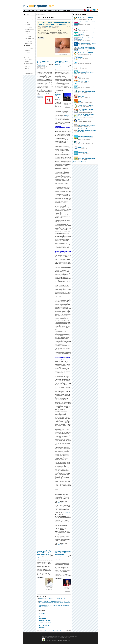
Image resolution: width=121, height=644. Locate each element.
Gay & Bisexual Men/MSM (46, 615)
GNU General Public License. (65, 638)
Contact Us (51, 634)
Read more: (41, 38)
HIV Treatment (27, 35)
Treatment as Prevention (29, 47)
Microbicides (27, 51)
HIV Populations (27, 21)
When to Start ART (28, 42)
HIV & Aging (42, 613)
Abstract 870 (60, 545)
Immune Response (28, 60)
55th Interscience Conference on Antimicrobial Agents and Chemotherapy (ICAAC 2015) (87, 130)
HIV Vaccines (27, 52)
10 (55, 630)
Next (57, 630)
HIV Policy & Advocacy (28, 33)
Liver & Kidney (28, 67)
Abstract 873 (60, 503)
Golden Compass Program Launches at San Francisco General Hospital (54, 601)
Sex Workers (42, 628)
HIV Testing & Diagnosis (29, 54)
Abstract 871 (60, 523)
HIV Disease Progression (29, 17)
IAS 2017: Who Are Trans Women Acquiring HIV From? (44, 61)
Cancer (26, 72)
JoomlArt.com (75, 636)
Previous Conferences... (80, 162)
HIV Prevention (27, 45)
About (47, 634)
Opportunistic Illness (29, 73)
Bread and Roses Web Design (64, 641)
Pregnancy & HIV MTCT (50, 26)
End (60, 630)
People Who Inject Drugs (60, 67)
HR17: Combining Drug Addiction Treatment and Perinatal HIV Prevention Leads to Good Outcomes (44, 552)
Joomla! (44, 638)
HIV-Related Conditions (29, 63)
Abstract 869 (67, 512)
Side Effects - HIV (27, 56)
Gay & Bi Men (27, 24)
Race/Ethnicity (43, 624)
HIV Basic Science (28, 58)
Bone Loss (27, 68)
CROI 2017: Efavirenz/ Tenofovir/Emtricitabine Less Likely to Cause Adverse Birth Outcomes (63, 552)
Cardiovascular (28, 65)
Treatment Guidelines (29, 40)
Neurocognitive (28, 70)
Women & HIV (43, 619)
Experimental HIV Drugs (29, 38)
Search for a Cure (28, 44)
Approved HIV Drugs (29, 37)
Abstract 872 (67, 534)
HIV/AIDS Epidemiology (29, 19)
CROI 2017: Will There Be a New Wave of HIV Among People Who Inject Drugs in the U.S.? (63, 62)
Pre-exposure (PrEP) (29, 49)
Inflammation (27, 61)
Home (43, 634)
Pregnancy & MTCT (29, 28)
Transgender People (41, 66)
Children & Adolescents (45, 622)
